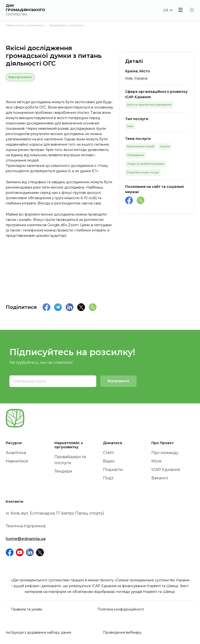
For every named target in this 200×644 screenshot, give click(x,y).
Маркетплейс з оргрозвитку (25, 25)
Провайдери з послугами (66, 25)
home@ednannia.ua (26, 539)
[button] (168, 10)
